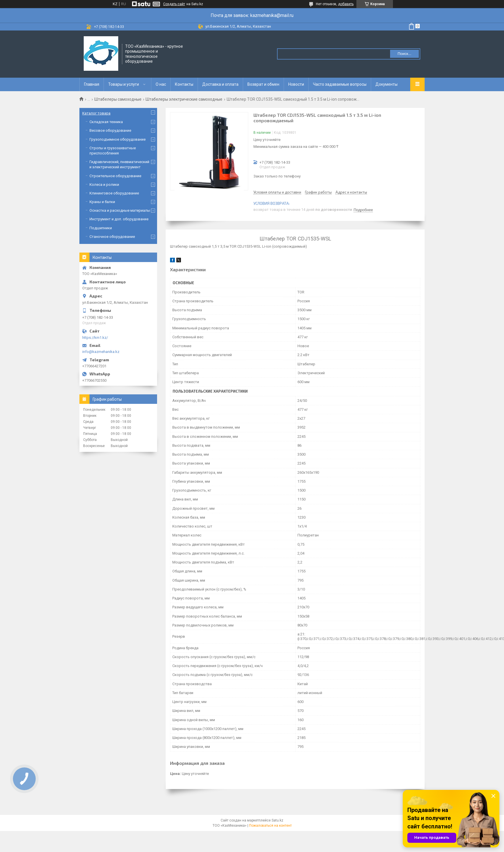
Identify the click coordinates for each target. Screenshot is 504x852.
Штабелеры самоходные (118, 99)
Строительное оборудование (115, 176)
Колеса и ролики (104, 185)
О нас (161, 84)
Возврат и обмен (263, 84)
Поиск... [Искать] (404, 54)
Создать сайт (174, 4)
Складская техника (106, 122)
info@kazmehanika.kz (101, 352)
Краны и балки (102, 202)
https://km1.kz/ (95, 338)
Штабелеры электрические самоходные (184, 99)
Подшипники (101, 228)
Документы (386, 84)
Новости (296, 84)
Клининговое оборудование (114, 193)
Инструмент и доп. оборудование (119, 219)
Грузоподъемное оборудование (118, 139)
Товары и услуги (124, 84)
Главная (92, 84)
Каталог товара (96, 113)
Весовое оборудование (110, 130)
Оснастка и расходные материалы (120, 210)
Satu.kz (277, 820)
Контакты (184, 84)
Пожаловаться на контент (270, 826)
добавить (346, 4)
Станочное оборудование (112, 237)
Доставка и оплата (220, 84)
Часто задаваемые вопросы (340, 84)
